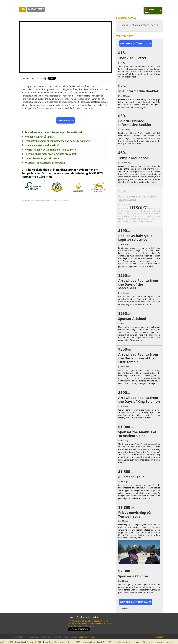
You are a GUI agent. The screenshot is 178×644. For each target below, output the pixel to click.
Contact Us (159, 637)
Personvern (83, 637)
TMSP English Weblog (78, 621)
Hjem (23, 9)
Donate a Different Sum (136, 43)
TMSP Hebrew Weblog (98, 621)
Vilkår (92, 637)
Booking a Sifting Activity (85, 626)
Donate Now (66, 120)
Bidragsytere (36, 9)
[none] (153, 11)
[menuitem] (153, 11)
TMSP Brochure (75, 623)
